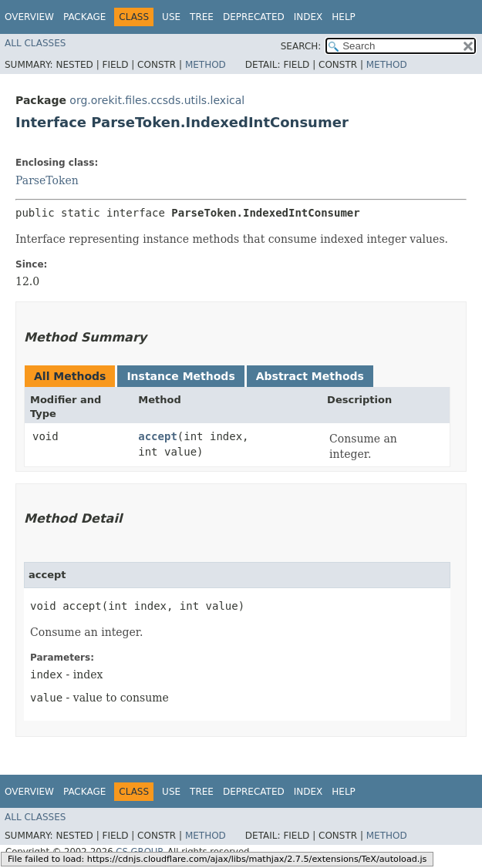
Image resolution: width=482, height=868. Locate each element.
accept (158, 436)
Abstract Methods (310, 376)
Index (308, 17)
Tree (202, 17)
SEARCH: (301, 46)
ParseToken (47, 180)
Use (171, 17)
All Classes (35, 43)
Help (344, 17)
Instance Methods (180, 376)
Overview (29, 17)
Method (206, 65)
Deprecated (254, 17)
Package (84, 17)
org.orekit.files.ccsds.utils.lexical (157, 100)
